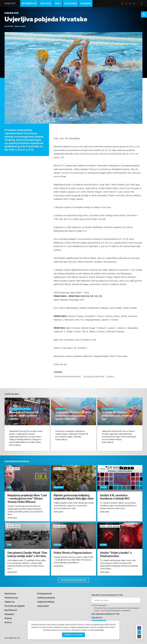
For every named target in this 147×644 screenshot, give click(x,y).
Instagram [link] (135, 3)
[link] (144, 14)
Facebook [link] (123, 3)
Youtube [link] (131, 3)
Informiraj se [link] (29, 3)
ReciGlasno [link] (71, 3)
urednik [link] (22, 26)
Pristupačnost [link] (45, 594)
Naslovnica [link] (10, 594)
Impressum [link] (43, 606)
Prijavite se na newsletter (107, 595)
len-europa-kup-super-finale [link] (94, 377)
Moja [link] (10, 3)
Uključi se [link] (46, 3)
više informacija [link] (97, 630)
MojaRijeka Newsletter (105, 614)
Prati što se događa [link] (15, 606)
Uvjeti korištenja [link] (46, 602)
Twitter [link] (127, 3)
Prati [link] (58, 3)
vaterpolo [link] (111, 377)
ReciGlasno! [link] (11, 610)
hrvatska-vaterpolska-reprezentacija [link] (68, 377)
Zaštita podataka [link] (46, 598)
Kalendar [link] (86, 3)
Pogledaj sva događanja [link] (74, 580)
